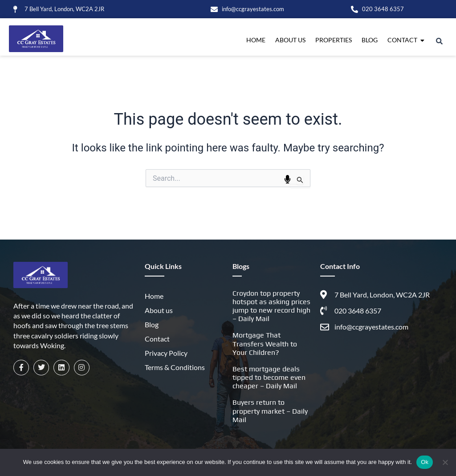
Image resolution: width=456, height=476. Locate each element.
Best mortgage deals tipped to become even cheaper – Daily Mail (269, 377)
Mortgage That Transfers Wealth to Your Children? (265, 344)
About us (290, 40)
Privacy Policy (166, 353)
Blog (370, 40)
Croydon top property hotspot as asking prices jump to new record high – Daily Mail (271, 306)
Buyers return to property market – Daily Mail (270, 411)
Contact (403, 40)
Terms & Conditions (175, 367)
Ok (425, 462)
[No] (445, 462)
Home (256, 40)
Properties (334, 40)
